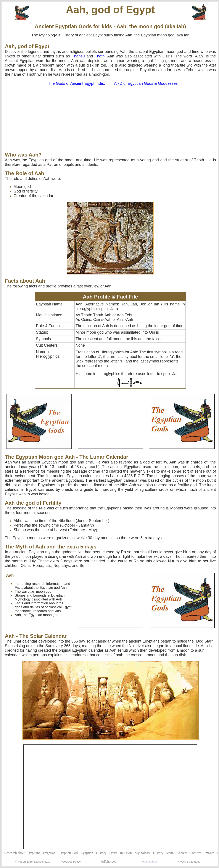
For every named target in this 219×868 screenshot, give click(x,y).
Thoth (100, 56)
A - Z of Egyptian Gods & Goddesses (146, 83)
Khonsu (78, 56)
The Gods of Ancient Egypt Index (76, 83)
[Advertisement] (110, 119)
